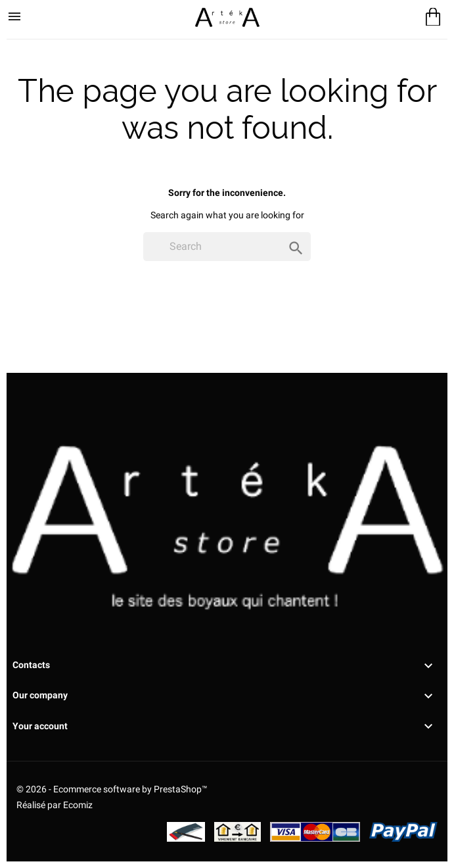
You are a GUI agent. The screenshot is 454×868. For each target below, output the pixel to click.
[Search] (227, 247)
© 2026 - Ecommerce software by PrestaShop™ (112, 789)
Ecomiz (78, 805)
